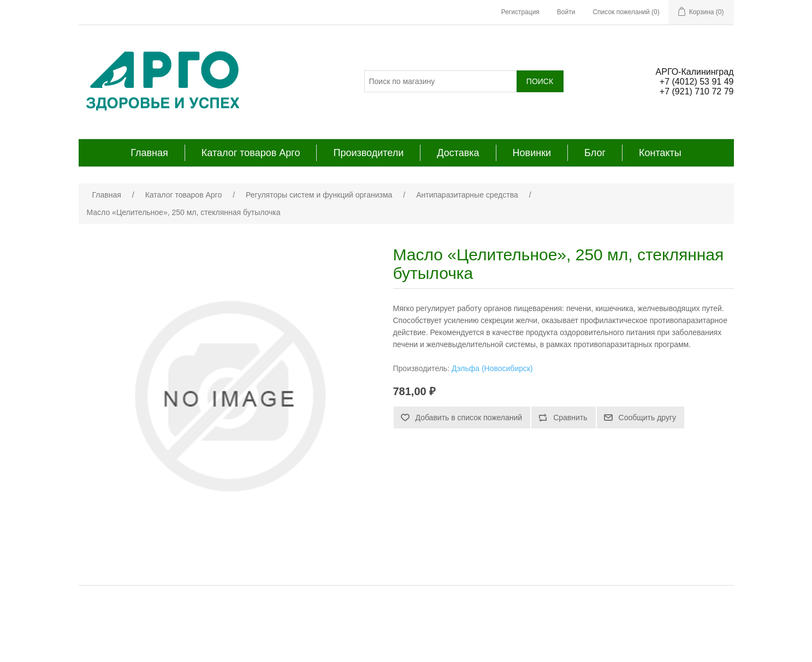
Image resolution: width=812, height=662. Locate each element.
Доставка (458, 153)
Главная (149, 153)
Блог (595, 153)
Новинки (532, 153)
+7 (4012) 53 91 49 (697, 82)
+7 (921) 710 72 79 (697, 91)
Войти (566, 12)
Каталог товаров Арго (251, 153)
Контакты (660, 153)
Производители (368, 153)
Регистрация (520, 12)
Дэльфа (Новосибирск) (492, 368)
